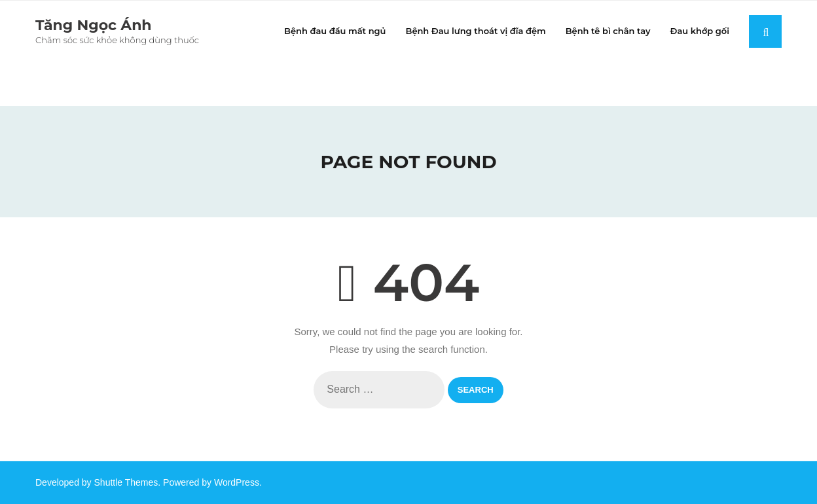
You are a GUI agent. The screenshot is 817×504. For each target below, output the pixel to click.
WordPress (237, 482)
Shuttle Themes (126, 482)
